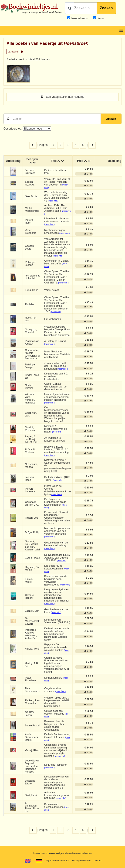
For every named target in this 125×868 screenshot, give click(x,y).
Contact (98, 860)
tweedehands (79, 18)
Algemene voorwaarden (57, 860)
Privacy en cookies (81, 860)
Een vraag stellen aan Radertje (62, 97)
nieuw (100, 18)
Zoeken (106, 8)
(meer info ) (53, 201)
